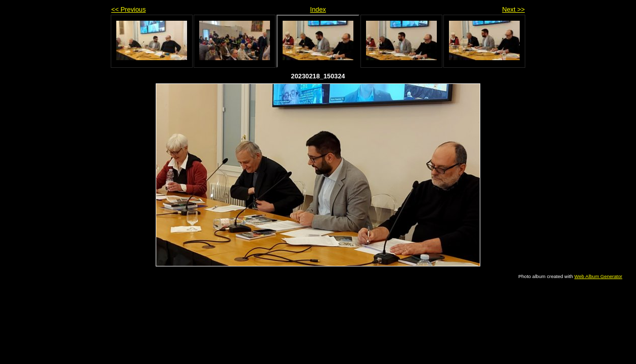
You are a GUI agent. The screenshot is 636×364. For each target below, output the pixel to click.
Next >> (513, 9)
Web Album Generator (598, 276)
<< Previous (128, 9)
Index (318, 9)
